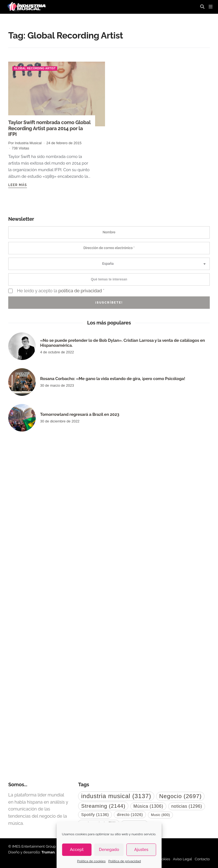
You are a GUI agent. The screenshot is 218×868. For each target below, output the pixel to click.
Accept (77, 850)
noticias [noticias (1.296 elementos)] (187, 806)
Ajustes (141, 850)
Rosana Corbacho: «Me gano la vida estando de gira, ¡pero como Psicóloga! (113, 379)
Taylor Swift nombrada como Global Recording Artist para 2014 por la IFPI (49, 128)
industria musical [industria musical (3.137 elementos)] (116, 796)
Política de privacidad (125, 861)
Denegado (109, 850)
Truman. (49, 852)
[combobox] (109, 264)
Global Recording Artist (35, 68)
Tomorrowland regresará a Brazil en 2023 (80, 414)
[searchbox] (109, 279)
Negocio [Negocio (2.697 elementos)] (180, 796)
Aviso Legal (182, 859)
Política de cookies (91, 861)
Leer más (18, 185)
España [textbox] (108, 264)
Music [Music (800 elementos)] (160, 815)
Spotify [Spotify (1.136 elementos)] (95, 815)
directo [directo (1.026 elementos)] (130, 815)
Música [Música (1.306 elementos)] (148, 806)
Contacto (202, 859)
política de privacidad (80, 291)
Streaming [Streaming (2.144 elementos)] (103, 806)
